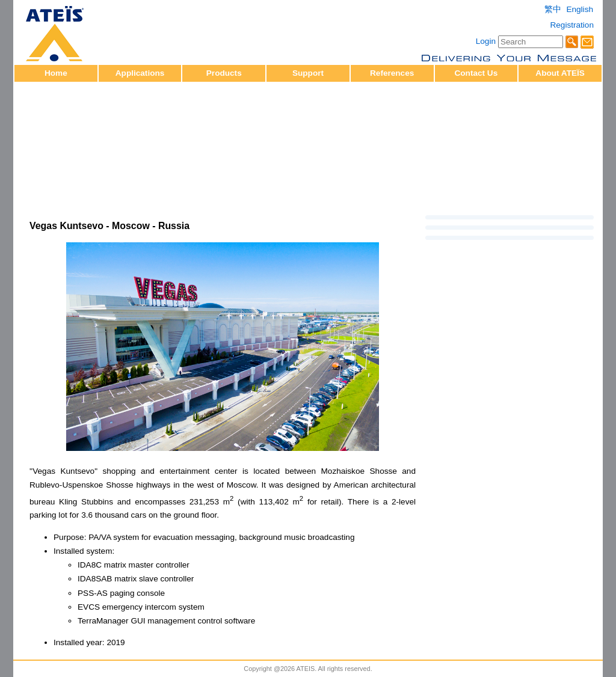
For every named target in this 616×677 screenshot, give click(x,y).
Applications (140, 73)
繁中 (553, 9)
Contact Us (476, 73)
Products (224, 73)
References (392, 73)
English (580, 9)
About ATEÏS (560, 73)
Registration (572, 25)
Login (486, 41)
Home (56, 73)
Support (308, 73)
